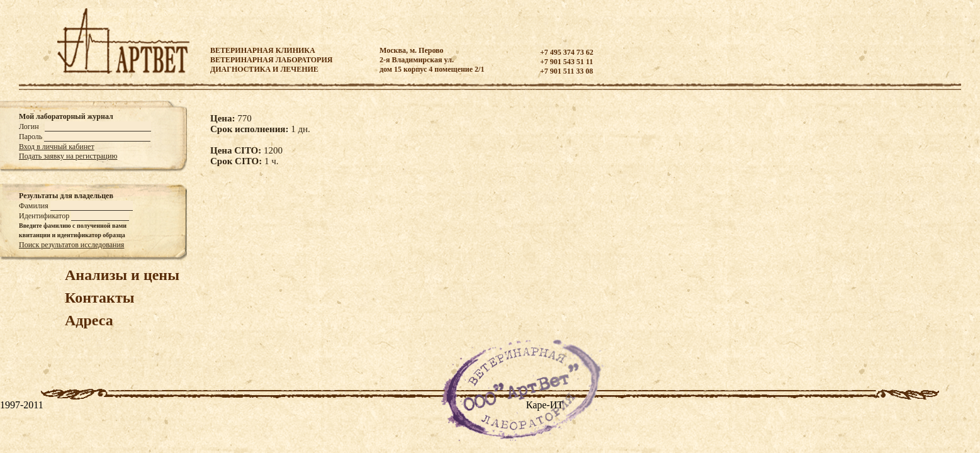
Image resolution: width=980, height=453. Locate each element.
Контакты (99, 298)
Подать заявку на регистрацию (68, 156)
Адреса (89, 320)
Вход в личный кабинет (57, 147)
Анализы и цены (122, 275)
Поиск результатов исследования (71, 245)
